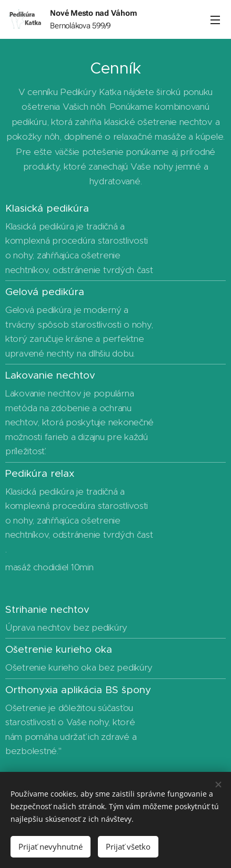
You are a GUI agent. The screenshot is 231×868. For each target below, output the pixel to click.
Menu (215, 20)
